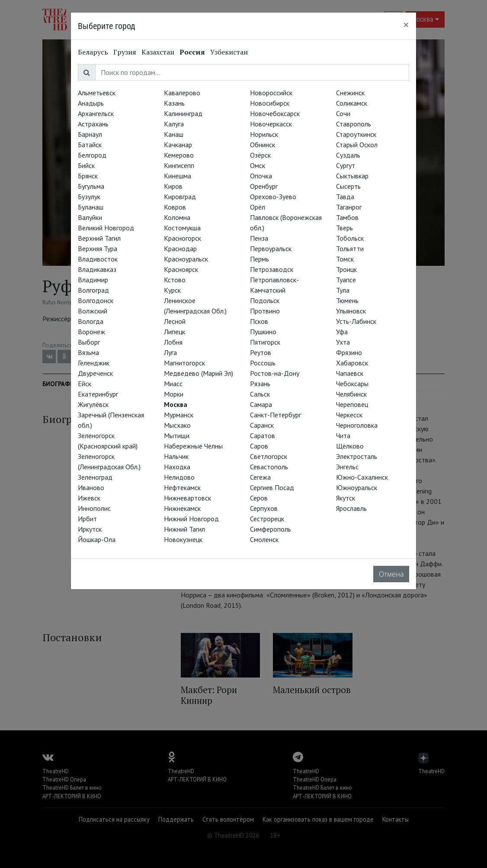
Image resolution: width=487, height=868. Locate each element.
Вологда (91, 321)
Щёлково (350, 446)
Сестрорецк (267, 519)
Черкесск (349, 415)
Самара (261, 404)
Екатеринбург (98, 394)
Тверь (344, 228)
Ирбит (87, 519)
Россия (192, 52)
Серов (259, 498)
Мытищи (177, 436)
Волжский (93, 311)
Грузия (125, 52)
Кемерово (179, 155)
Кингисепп (179, 165)
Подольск (265, 300)
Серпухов (264, 508)
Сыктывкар (352, 176)
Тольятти (350, 248)
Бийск (86, 165)
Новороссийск (271, 93)
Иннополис (94, 508)
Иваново (91, 487)
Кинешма (178, 176)
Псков (259, 321)
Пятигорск (265, 342)
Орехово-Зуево (273, 197)
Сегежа (260, 477)
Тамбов (347, 217)
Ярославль (351, 508)
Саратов (263, 436)
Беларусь (93, 52)
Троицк (346, 269)
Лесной (175, 321)
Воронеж (91, 332)
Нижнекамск (182, 508)
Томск (345, 259)
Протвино (265, 311)
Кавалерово (182, 93)
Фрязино (349, 352)
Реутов (261, 352)
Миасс (173, 384)
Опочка (261, 176)
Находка (177, 467)
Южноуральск (357, 487)
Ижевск (89, 498)
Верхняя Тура (98, 248)
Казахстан (158, 52)
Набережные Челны (193, 446)
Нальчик (176, 456)
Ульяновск (351, 311)
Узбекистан (229, 52)
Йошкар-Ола (97, 539)
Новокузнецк (183, 539)
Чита (343, 436)
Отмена (391, 574)
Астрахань (93, 124)
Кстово (175, 280)
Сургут (346, 165)
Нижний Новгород (191, 519)
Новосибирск (270, 103)
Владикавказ (97, 269)
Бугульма (91, 186)
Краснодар (180, 248)
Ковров (175, 207)
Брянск (88, 176)
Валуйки (90, 217)
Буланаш (91, 207)
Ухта (343, 342)
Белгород (92, 155)
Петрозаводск (272, 269)
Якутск (346, 498)
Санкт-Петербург (276, 415)
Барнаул (90, 134)
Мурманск (179, 415)
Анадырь (91, 103)
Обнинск (263, 145)
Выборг (89, 342)
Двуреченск (95, 373)
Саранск (262, 425)
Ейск (85, 384)
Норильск (264, 134)
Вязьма (88, 352)
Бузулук (89, 197)
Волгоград (93, 290)
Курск (172, 290)
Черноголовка (357, 425)
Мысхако (177, 425)
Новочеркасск (271, 124)
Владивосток (98, 259)
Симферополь (271, 529)
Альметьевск (97, 93)
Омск (258, 165)
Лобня (173, 342)
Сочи (343, 113)
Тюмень (347, 300)
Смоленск (264, 539)
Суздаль (348, 155)
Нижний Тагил (184, 529)
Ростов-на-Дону (275, 373)
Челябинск (351, 394)
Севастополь (269, 467)
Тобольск (350, 238)
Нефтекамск (182, 487)
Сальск (260, 394)
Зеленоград (95, 477)
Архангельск (96, 113)
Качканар (178, 145)
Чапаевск (350, 373)
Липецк (175, 332)
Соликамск (352, 103)
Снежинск (350, 93)
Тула (343, 290)
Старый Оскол (357, 145)
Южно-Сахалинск (362, 477)
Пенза (259, 238)
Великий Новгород (106, 228)
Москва (176, 404)
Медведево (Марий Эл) (199, 373)
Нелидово (179, 477)
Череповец (352, 404)
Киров (173, 186)
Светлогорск (269, 456)
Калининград (183, 113)
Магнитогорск (184, 363)
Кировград (180, 197)
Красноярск (181, 269)
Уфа (342, 332)
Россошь (263, 363)
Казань (174, 103)
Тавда (345, 197)
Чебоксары (352, 384)
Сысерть (348, 186)
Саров (259, 446)
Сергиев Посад (272, 487)
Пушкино (263, 332)
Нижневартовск (187, 498)
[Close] (406, 25)
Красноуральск (186, 259)
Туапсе (346, 280)
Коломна (177, 217)
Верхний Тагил (99, 238)
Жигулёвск (93, 404)
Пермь (260, 259)
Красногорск (183, 238)
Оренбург (264, 186)
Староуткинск (356, 134)
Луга (170, 352)
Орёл (258, 207)
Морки (174, 394)
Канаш (174, 134)
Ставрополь (354, 124)
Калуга (174, 124)
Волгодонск (96, 300)
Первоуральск (271, 248)
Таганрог (349, 207)
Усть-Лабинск (356, 321)
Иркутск (90, 529)
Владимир (93, 280)
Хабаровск (352, 363)
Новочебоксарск (275, 113)
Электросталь (357, 456)
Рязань (260, 384)
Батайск (90, 145)
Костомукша (182, 228)
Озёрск (260, 155)
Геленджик (94, 363)
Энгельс (347, 467)
